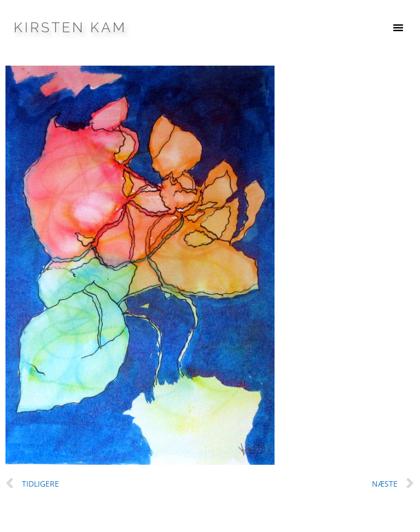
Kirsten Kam (70, 27)
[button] (398, 27)
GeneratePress (276, 515)
